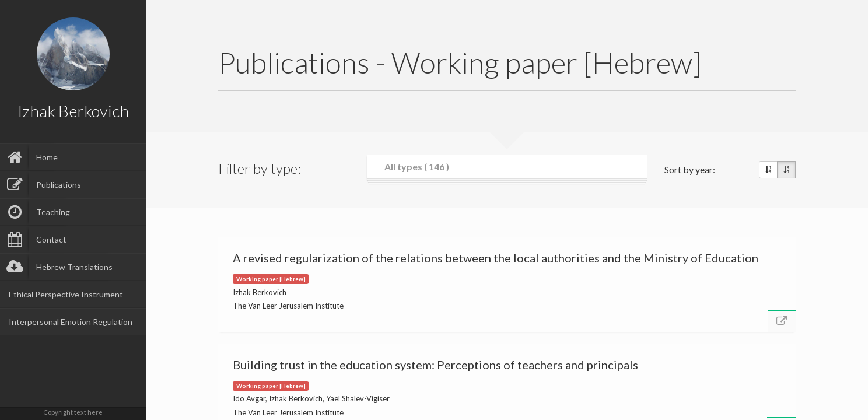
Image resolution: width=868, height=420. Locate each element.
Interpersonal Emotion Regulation (71, 322)
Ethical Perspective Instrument (66, 294)
